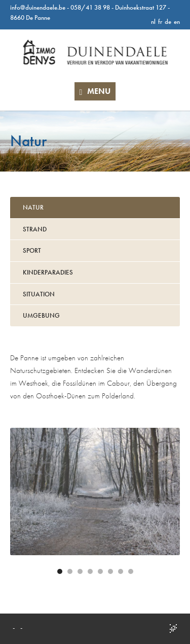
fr (160, 22)
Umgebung (41, 315)
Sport (32, 250)
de (168, 22)
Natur (33, 207)
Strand (35, 229)
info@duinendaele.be (38, 7)
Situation (39, 294)
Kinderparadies (48, 272)
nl (153, 22)
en (177, 22)
